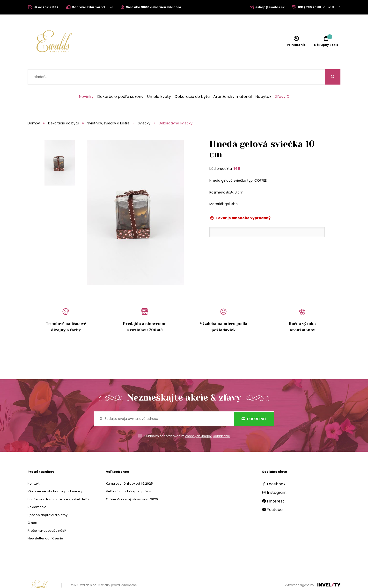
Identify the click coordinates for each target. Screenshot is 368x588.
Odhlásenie (221, 421)
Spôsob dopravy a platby (48, 500)
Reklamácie (37, 492)
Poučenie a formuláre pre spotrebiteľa (58, 484)
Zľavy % (282, 81)
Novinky (86, 81)
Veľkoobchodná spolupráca (129, 476)
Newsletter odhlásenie (45, 523)
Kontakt (33, 468)
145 (237, 153)
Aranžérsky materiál (232, 81)
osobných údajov (198, 421)
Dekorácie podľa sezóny (120, 81)
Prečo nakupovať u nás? (47, 515)
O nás (32, 507)
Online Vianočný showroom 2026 (132, 484)
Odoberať (254, 403)
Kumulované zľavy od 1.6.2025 (129, 468)
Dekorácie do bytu (192, 81)
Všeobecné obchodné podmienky (55, 476)
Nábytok (263, 81)
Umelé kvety (159, 81)
